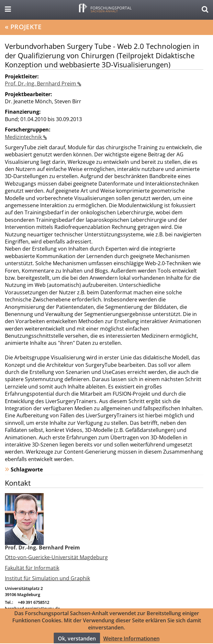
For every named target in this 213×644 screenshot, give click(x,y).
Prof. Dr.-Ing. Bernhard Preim (41, 84)
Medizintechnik (24, 137)
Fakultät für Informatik (32, 568)
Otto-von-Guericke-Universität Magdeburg (56, 557)
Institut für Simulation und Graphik (47, 578)
